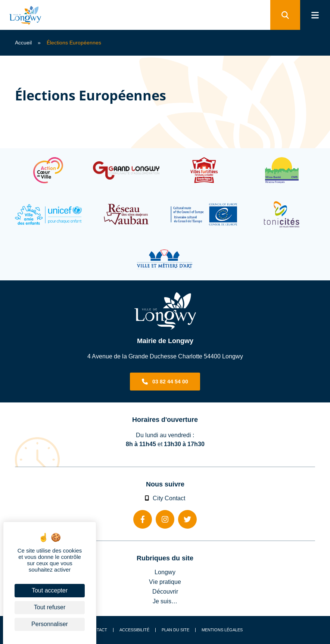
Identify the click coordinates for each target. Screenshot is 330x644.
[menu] (315, 15)
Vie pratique (165, 582)
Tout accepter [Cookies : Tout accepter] (50, 590)
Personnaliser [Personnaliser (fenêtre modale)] (50, 624)
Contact (97, 630)
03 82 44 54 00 (170, 382)
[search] (285, 15)
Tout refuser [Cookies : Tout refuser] (50, 607)
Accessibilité (134, 630)
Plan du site (175, 630)
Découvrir (165, 591)
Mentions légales (222, 630)
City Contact (165, 498)
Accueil (23, 43)
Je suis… (165, 601)
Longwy (165, 572)
